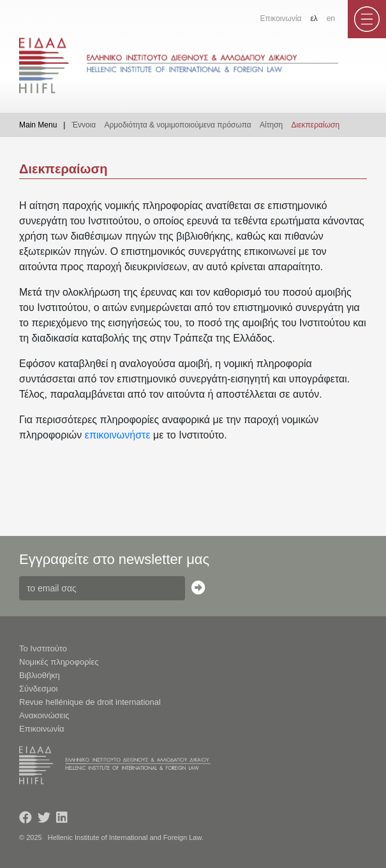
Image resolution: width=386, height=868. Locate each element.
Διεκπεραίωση (316, 125)
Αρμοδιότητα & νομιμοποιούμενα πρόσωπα (178, 125)
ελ (314, 18)
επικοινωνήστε (118, 435)
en (331, 18)
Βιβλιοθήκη (40, 675)
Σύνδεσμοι (38, 689)
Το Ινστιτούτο (43, 648)
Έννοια (84, 125)
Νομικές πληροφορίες (59, 662)
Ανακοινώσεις (44, 715)
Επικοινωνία (280, 18)
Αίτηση (271, 125)
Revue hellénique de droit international (90, 702)
